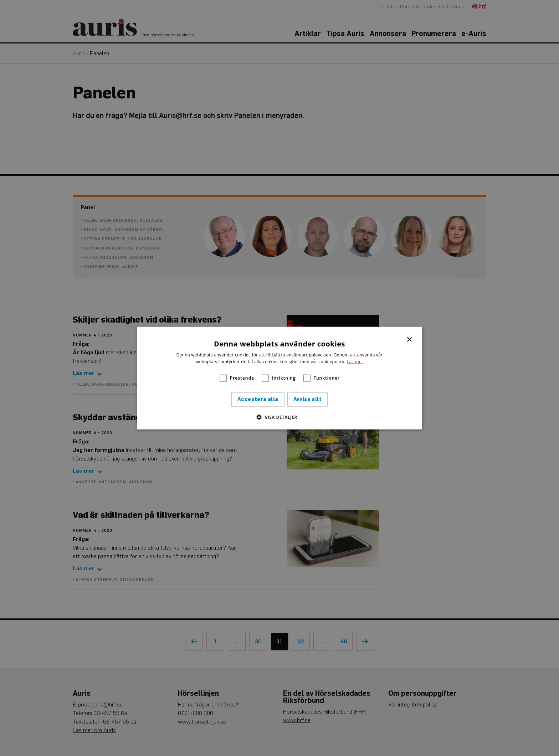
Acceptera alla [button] (258, 399)
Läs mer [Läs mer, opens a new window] (355, 362)
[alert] (279, 378)
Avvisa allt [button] (307, 399)
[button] (279, 417)
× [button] (410, 339)
